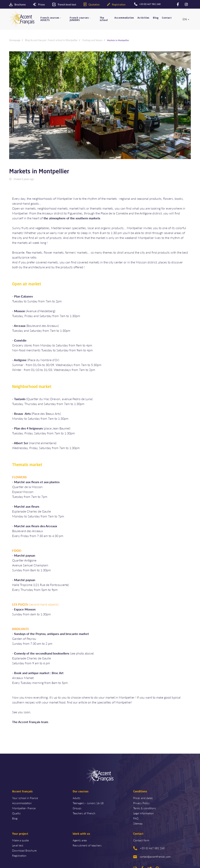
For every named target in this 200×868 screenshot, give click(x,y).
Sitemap (138, 823)
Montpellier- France (24, 808)
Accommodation (124, 18)
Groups (77, 808)
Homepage (15, 40)
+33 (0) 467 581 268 (149, 848)
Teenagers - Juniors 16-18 (88, 803)
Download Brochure (24, 850)
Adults (76, 798)
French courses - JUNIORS (80, 19)
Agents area (80, 840)
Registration (19, 855)
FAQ (136, 818)
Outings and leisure (92, 40)
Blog (156, 18)
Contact (167, 18)
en (185, 19)
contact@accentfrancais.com (152, 857)
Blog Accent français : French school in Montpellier (51, 40)
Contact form (141, 840)
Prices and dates (143, 798)
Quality (16, 813)
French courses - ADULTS (51, 19)
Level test (18, 845)
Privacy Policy (141, 803)
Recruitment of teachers (87, 845)
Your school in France (25, 798)
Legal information (143, 813)
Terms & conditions (145, 808)
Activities (143, 18)
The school (104, 19)
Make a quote (20, 840)
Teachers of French (84, 813)
